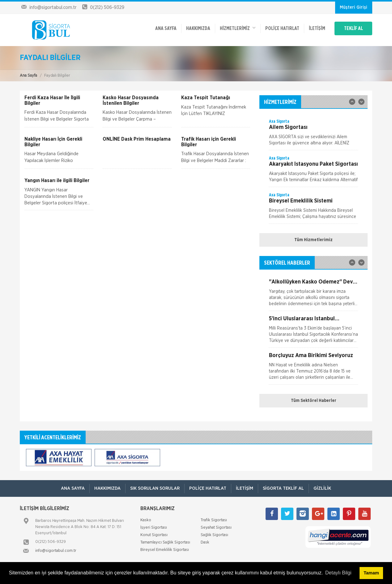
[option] (313, 134)
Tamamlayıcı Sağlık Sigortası (165, 542)
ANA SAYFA (166, 28)
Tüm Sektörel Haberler (314, 401)
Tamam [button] (371, 573)
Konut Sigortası (154, 535)
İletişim (317, 28)
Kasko (146, 520)
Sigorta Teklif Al (283, 488)
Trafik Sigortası (214, 520)
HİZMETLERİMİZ (238, 28)
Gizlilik (322, 488)
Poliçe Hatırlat (282, 28)
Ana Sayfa (28, 76)
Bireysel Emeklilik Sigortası (165, 550)
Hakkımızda (198, 28)
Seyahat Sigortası (216, 528)
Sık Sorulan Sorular (155, 488)
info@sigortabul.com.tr (56, 551)
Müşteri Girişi (354, 7)
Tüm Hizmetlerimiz (313, 240)
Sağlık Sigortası (214, 535)
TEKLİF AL (354, 28)
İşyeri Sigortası (154, 528)
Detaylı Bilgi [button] (338, 573)
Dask (205, 542)
